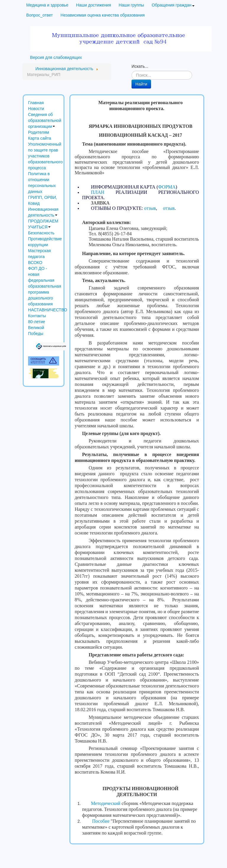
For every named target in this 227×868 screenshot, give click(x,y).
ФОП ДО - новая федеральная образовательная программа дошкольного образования (44, 286)
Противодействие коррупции (44, 242)
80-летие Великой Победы (37, 328)
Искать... (140, 66)
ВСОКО (35, 263)
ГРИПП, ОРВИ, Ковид (43, 200)
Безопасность (41, 233)
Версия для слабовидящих (56, 57)
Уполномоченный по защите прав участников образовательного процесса (44, 156)
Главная (36, 103)
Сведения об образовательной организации (44, 120)
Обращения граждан (173, 5)
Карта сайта (40, 138)
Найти (141, 84)
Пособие (101, 821)
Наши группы (132, 5)
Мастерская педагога (39, 254)
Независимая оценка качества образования (103, 15)
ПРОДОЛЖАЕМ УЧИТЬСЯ (43, 224)
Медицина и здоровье (47, 5)
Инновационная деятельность (43, 212)
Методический (106, 803)
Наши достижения (93, 5)
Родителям (39, 132)
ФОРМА (167, 187)
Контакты (37, 316)
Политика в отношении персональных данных (42, 183)
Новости (36, 109)
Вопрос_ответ (40, 15)
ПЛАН (98, 192)
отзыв (150, 208)
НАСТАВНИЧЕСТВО (44, 310)
